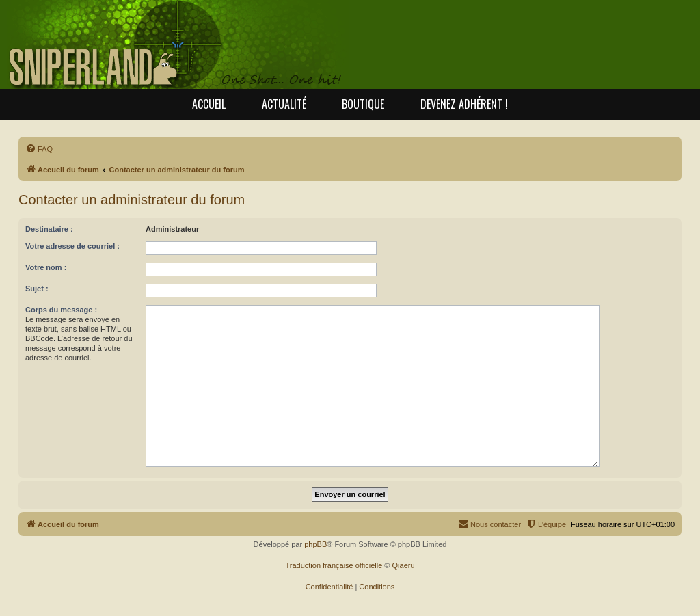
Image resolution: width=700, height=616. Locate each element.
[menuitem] (39, 149)
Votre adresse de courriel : (72, 246)
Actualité (284, 104)
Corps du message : (61, 310)
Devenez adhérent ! (464, 104)
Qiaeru (404, 565)
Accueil (209, 104)
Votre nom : (46, 267)
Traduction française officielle (334, 565)
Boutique (363, 104)
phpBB (315, 544)
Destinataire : (49, 229)
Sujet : (37, 289)
